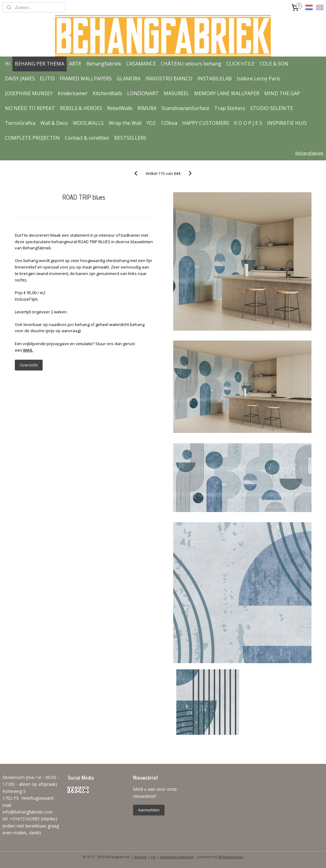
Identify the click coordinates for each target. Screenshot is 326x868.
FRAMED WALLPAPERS (86, 78)
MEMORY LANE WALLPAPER (227, 93)
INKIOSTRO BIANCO (169, 78)
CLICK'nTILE (240, 64)
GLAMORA (129, 78)
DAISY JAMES (20, 78)
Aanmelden (149, 810)
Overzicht (29, 365)
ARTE (75, 64)
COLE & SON (274, 64)
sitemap (140, 857)
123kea (169, 123)
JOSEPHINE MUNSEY (29, 93)
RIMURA (147, 108)
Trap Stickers (230, 108)
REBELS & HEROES (81, 108)
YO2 (151, 123)
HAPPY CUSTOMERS (206, 123)
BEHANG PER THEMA (40, 64)
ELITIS (47, 78)
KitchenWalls (107, 93)
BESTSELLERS (130, 138)
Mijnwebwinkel (231, 857)
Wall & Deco (54, 123)
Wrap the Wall (125, 123)
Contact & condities (87, 138)
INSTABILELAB (215, 78)
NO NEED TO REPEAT (30, 108)
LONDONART (143, 93)
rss (153, 857)
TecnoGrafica (20, 123)
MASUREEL (176, 93)
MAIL (28, 350)
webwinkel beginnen (177, 857)
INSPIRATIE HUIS (287, 123)
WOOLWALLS (88, 123)
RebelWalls (120, 108)
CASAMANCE (141, 64)
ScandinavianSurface (185, 108)
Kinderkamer (73, 93)
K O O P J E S (248, 123)
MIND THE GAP (282, 93)
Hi (7, 64)
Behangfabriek (104, 64)
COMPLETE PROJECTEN (32, 138)
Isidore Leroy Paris (259, 78)
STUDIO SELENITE (272, 108)
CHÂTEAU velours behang (191, 64)
